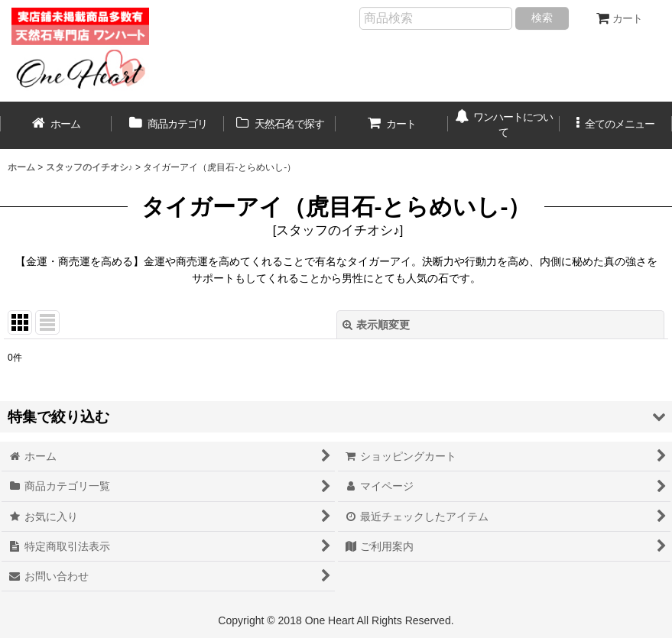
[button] (615, 125)
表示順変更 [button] (376, 325)
